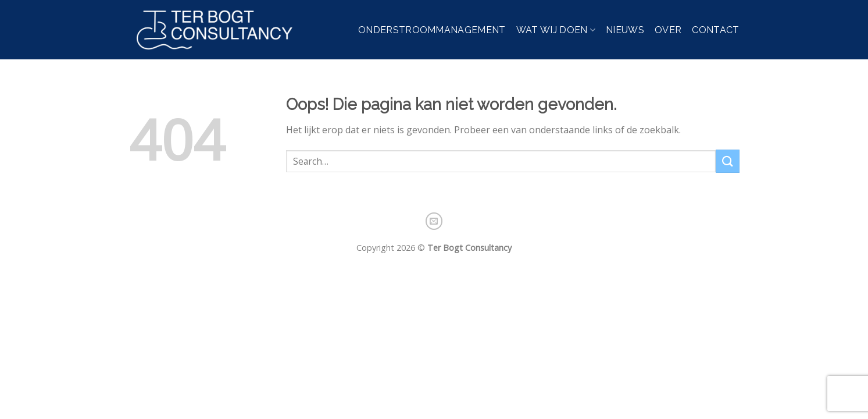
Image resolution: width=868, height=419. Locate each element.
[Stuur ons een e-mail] (434, 221)
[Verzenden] (727, 161)
